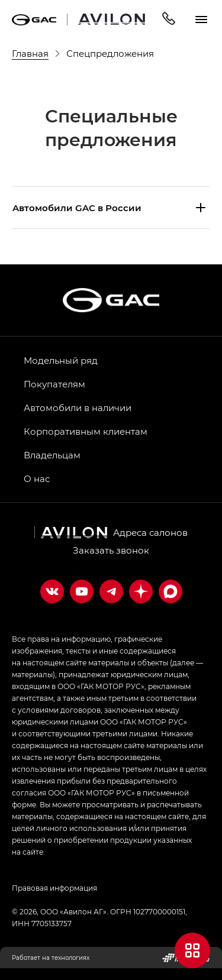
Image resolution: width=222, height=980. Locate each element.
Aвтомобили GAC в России (77, 208)
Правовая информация (54, 888)
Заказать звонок (111, 550)
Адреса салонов (150, 532)
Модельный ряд (61, 360)
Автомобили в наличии (78, 407)
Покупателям (54, 384)
